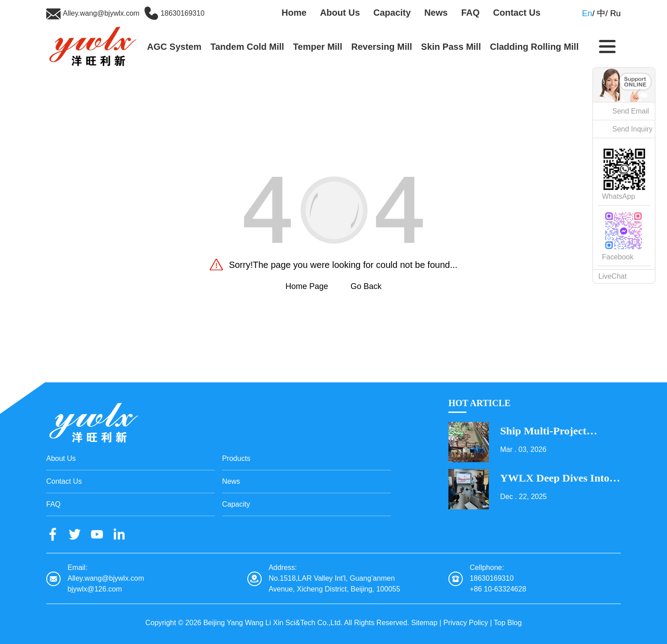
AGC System (174, 47)
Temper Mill (318, 47)
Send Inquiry (632, 129)
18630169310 (183, 13)
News (436, 13)
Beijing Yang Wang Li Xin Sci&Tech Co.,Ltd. (273, 623)
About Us (340, 13)
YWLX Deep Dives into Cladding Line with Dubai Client (555, 478)
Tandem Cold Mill (247, 47)
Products (236, 458)
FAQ (470, 13)
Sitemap (424, 623)
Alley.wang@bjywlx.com (101, 13)
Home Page (307, 286)
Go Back (366, 286)
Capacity (392, 13)
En (587, 13)
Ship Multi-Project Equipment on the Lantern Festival (544, 431)
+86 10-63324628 (498, 589)
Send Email (631, 111)
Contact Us (517, 13)
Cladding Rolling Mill (534, 47)
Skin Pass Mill (451, 47)
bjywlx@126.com (94, 589)
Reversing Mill (382, 47)
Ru (615, 13)
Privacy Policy (466, 623)
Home (294, 13)
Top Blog (508, 623)
